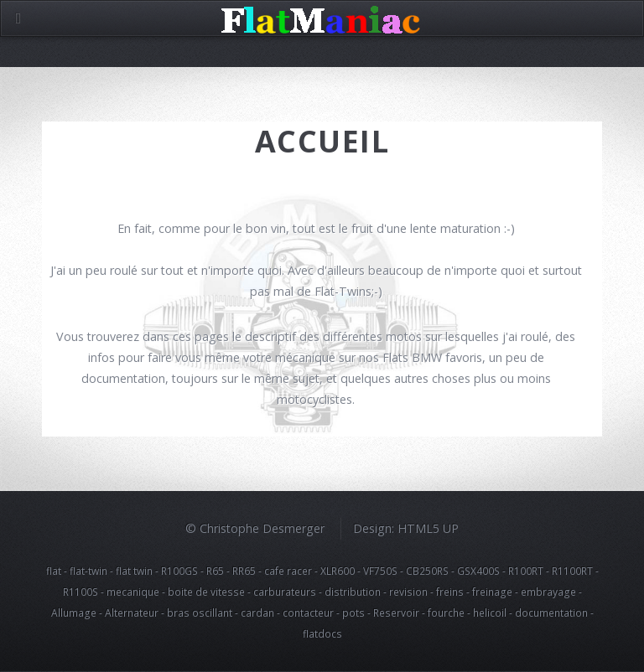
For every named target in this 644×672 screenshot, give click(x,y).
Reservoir (396, 613)
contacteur (308, 613)
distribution (353, 592)
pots (353, 613)
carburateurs (285, 592)
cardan (257, 613)
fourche (446, 613)
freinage (492, 592)
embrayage (548, 592)
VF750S (380, 571)
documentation (551, 613)
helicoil (490, 613)
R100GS (179, 571)
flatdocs (322, 633)
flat (54, 571)
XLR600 (338, 571)
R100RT (526, 571)
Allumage (74, 613)
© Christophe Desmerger (255, 528)
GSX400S (478, 571)
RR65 (244, 571)
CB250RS (427, 571)
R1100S (80, 592)
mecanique (133, 592)
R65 (215, 571)
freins (450, 592)
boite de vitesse (206, 592)
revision (408, 592)
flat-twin (88, 571)
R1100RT (572, 571)
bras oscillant (200, 613)
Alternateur (132, 613)
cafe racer (288, 571)
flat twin (134, 571)
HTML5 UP (428, 528)
